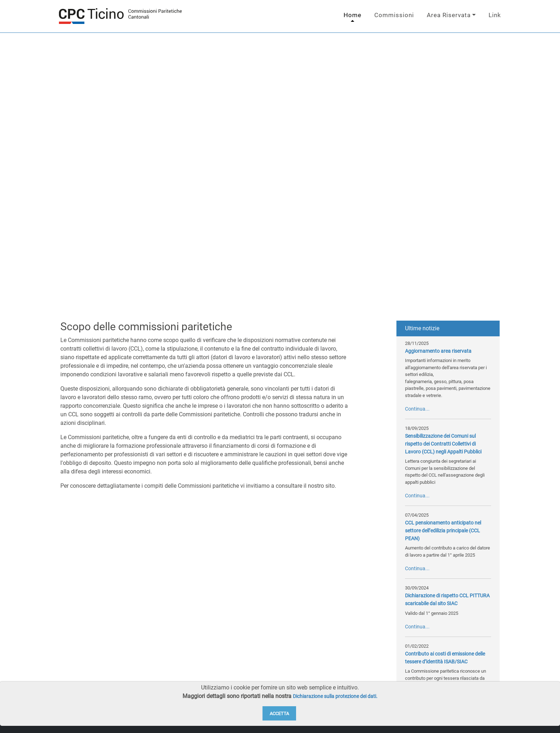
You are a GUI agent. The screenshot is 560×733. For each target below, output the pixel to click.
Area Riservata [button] (449, 15)
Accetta (279, 714)
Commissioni (394, 15)
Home (352, 15)
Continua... (417, 409)
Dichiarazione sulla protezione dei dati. (335, 696)
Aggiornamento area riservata (438, 351)
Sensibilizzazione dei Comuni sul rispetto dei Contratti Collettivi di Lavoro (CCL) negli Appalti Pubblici (443, 444)
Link (495, 15)
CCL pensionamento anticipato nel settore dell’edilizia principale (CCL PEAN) (443, 531)
